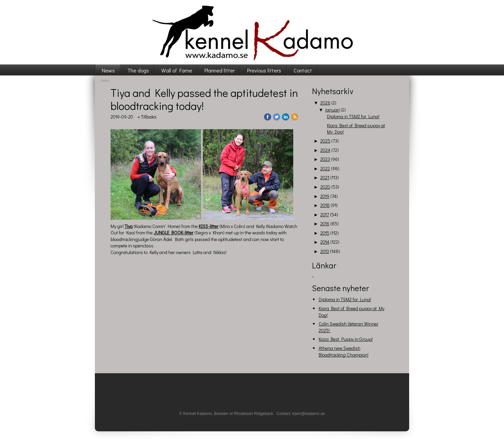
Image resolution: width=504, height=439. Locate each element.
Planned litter (220, 70)
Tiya (129, 226)
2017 (325, 214)
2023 (325, 159)
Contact (303, 70)
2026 (325, 103)
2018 (325, 205)
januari (332, 110)
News (108, 70)
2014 (325, 242)
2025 (325, 141)
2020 (325, 187)
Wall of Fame (177, 70)
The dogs (138, 70)
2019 (325, 196)
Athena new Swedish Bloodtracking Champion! (344, 351)
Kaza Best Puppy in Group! (346, 339)
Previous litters (264, 70)
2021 (325, 177)
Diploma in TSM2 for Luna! (353, 116)
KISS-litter (209, 226)
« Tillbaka (147, 117)
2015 (325, 233)
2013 (325, 251)
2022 (325, 168)
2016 (325, 224)
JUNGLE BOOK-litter (174, 233)
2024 (325, 150)
